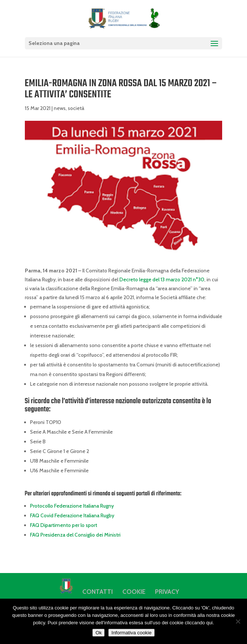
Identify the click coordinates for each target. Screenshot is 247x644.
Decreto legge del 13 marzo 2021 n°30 (162, 279)
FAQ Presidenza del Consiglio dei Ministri (75, 535)
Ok (98, 633)
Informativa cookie (131, 633)
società (76, 108)
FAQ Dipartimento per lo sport (64, 525)
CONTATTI (98, 592)
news (60, 108)
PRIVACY (167, 592)
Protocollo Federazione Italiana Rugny (72, 506)
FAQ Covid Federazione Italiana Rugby (72, 515)
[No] (238, 621)
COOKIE (134, 592)
